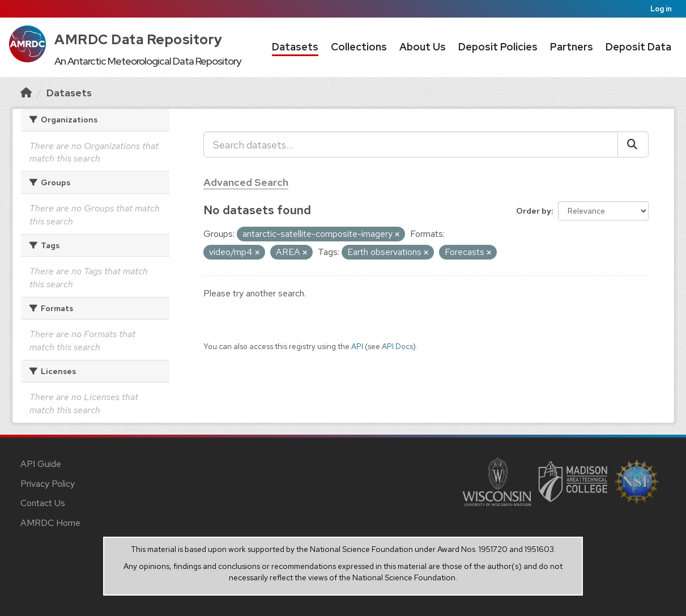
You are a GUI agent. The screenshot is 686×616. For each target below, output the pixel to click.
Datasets (295, 47)
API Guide (41, 464)
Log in (661, 9)
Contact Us (43, 503)
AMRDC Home (50, 523)
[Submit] (633, 145)
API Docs (397, 346)
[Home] (26, 93)
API (357, 346)
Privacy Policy (48, 484)
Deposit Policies (498, 47)
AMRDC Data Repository (139, 39)
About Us (423, 47)
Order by (534, 211)
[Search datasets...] (411, 145)
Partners (572, 47)
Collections (359, 47)
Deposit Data (638, 47)
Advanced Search (246, 182)
